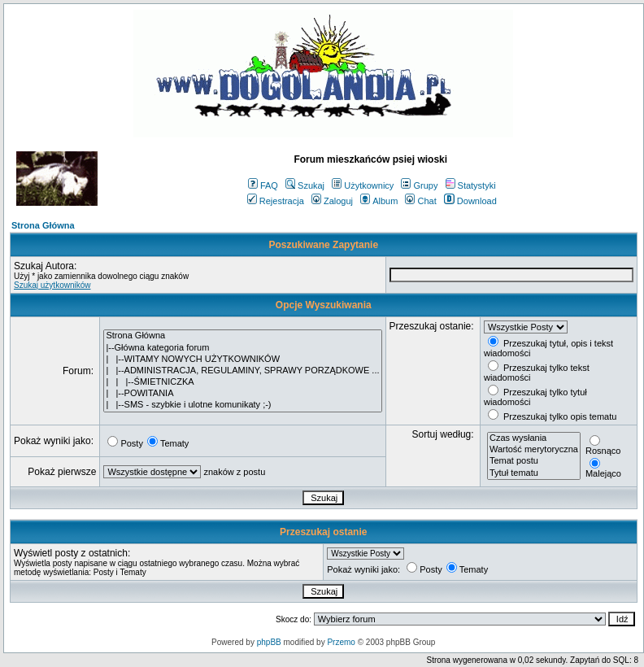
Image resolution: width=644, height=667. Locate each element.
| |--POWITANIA (242, 394)
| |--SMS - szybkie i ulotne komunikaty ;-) (242, 405)
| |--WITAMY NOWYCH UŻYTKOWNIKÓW (242, 360)
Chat (420, 201)
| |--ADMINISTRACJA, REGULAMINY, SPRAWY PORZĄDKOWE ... (242, 371)
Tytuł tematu (534, 473)
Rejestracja (276, 201)
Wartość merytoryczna (534, 450)
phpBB (269, 642)
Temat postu (534, 461)
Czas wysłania (534, 438)
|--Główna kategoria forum (242, 348)
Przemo (341, 642)
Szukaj (305, 185)
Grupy (419, 185)
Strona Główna (43, 225)
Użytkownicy (363, 185)
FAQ (263, 185)
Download (470, 201)
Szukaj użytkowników (52, 285)
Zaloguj (332, 201)
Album (379, 201)
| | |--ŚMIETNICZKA (242, 382)
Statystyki (471, 185)
